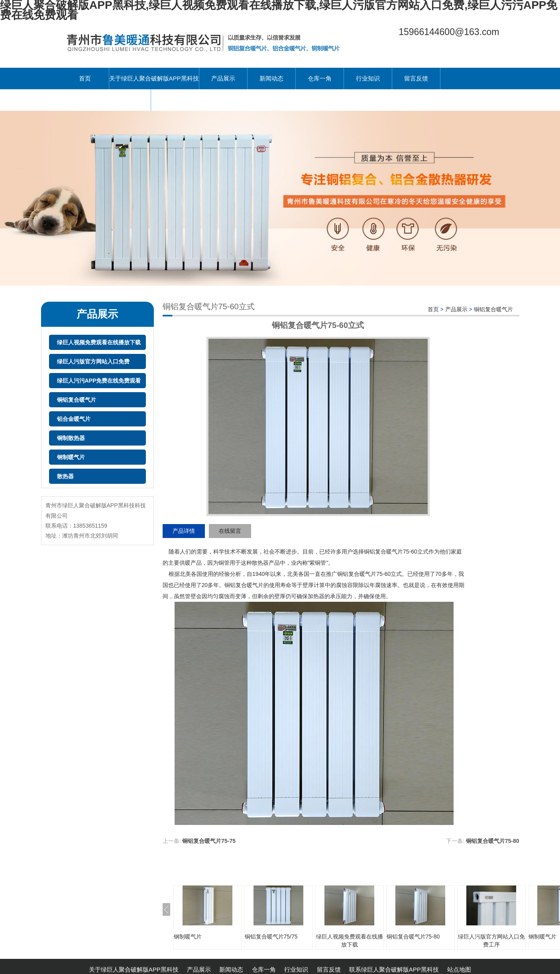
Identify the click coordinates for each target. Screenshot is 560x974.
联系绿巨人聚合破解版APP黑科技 (106, 100)
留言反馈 (416, 78)
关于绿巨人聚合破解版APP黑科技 (154, 78)
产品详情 (184, 531)
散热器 (65, 476)
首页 (85, 78)
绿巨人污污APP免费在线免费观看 (99, 381)
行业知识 (368, 78)
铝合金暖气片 (74, 419)
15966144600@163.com (449, 32)
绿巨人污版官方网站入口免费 (93, 361)
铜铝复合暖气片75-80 (493, 841)
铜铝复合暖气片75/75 (271, 937)
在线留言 (230, 531)
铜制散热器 (71, 438)
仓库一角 (320, 78)
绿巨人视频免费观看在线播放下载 (99, 342)
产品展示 (223, 78)
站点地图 (459, 969)
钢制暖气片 (71, 457)
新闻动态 (271, 78)
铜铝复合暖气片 (77, 400)
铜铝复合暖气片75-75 (209, 841)
